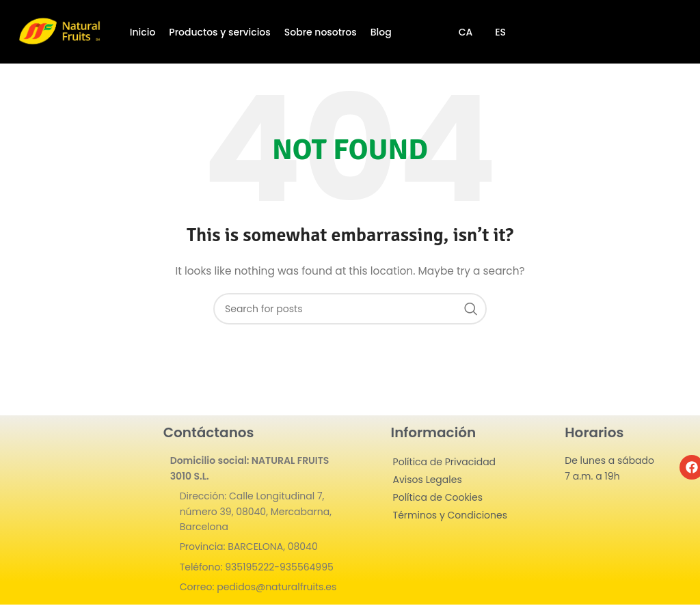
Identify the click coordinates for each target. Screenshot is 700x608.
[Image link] (72, 496)
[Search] (350, 309)
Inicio (143, 32)
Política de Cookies (438, 497)
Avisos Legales (428, 480)
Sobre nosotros (321, 32)
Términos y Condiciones (450, 515)
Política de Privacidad (445, 462)
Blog (381, 32)
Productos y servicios (219, 32)
